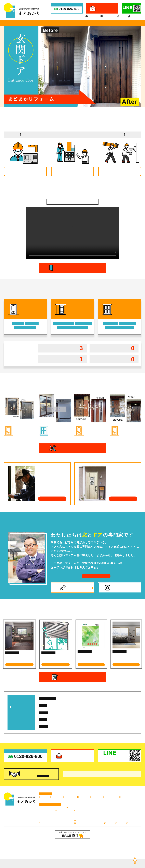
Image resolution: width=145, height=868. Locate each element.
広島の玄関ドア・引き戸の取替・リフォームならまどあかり (75, 862)
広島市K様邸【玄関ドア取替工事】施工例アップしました (91, 706)
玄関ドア (18, 427)
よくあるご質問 (96, 808)
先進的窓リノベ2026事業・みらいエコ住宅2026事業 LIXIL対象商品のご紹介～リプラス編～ (101, 720)
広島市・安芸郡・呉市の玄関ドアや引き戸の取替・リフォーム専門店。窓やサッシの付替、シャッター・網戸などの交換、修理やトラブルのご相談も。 (53, 1)
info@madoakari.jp (89, 849)
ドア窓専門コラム (12, 653)
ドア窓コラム (107, 16)
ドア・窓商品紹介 (45, 23)
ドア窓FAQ (91, 16)
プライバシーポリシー (66, 854)
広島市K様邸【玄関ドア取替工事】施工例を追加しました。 (100, 699)
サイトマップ (82, 854)
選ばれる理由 (17, 23)
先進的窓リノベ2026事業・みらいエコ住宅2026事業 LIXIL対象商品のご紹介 (102, 727)
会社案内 (128, 23)
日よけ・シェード (58, 427)
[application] (72, 233)
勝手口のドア (70, 797)
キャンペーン (135, 16)
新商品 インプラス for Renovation (122, 657)
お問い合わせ (80, 811)
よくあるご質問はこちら (123, 499)
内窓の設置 (96, 797)
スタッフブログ (47, 811)
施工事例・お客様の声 (72, 23)
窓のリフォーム (111, 797)
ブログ (121, 16)
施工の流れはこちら (52, 499)
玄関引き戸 (56, 797)
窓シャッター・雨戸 (129, 797)
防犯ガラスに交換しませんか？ (90, 657)
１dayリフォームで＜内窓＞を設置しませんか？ (19, 658)
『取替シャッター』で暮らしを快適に (55, 658)
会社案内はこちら (96, 576)
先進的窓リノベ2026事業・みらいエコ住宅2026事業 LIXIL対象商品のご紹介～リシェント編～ (102, 713)
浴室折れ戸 (83, 797)
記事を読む (19, 664)
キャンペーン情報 (64, 811)
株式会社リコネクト (82, 865)
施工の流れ (100, 23)
